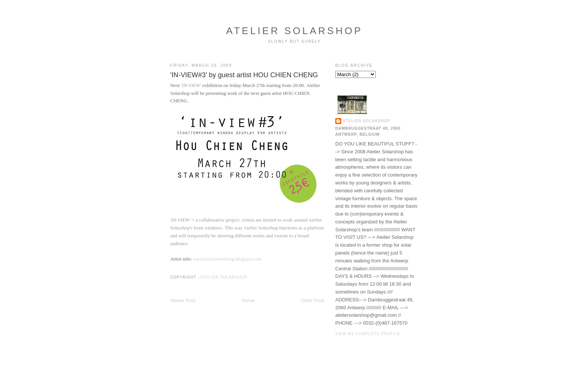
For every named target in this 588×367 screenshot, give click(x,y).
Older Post (313, 300)
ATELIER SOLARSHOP (294, 31)
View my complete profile (368, 334)
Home (248, 300)
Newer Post (183, 300)
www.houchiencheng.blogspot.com (227, 259)
